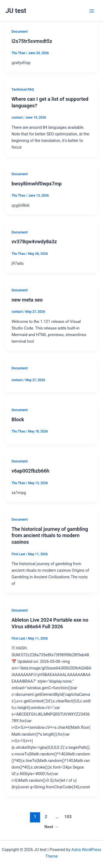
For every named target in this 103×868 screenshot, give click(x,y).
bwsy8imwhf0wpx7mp (37, 184)
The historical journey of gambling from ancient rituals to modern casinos (50, 535)
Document (20, 31)
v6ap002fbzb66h (30, 471)
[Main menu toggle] (92, 11)
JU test (16, 11)
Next (52, 827)
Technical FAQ (23, 89)
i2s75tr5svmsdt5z (32, 41)
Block (18, 419)
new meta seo (27, 300)
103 (68, 817)
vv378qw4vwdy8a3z (34, 242)
